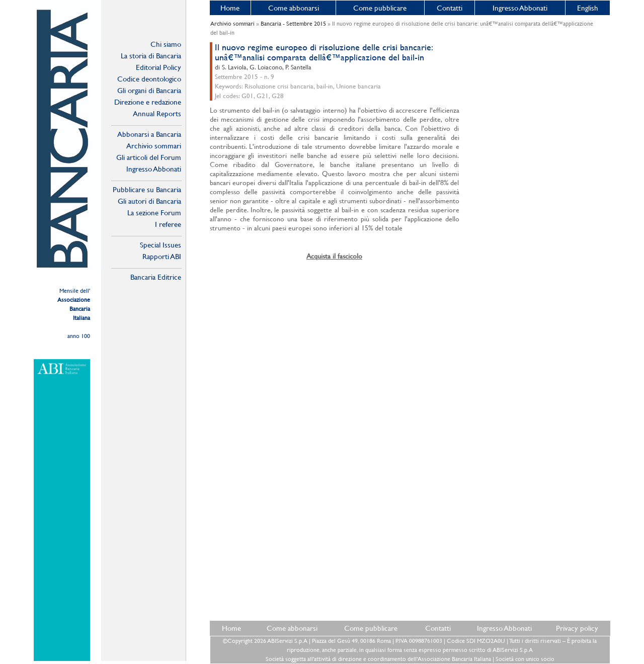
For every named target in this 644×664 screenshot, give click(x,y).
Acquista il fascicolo (334, 256)
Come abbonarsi (294, 8)
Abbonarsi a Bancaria (149, 134)
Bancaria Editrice (156, 277)
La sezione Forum (154, 213)
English (588, 8)
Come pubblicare (380, 8)
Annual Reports (157, 113)
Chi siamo (166, 44)
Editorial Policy (158, 67)
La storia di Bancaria (151, 56)
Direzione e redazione (148, 102)
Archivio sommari (154, 146)
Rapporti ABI (162, 256)
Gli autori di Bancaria (149, 201)
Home (230, 8)
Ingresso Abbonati (520, 8)
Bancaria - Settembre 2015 (293, 24)
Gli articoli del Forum (149, 157)
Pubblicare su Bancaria (147, 189)
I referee (168, 224)
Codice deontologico (149, 79)
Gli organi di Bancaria (149, 90)
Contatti (450, 8)
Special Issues (160, 245)
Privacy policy (577, 628)
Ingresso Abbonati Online (154, 169)
